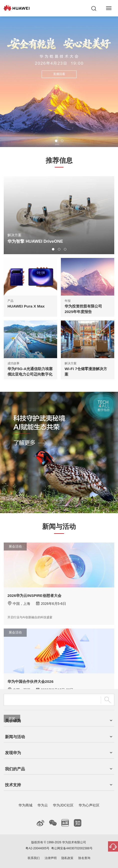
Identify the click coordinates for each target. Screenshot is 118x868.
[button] (56, 141)
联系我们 (34, 858)
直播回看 (59, 74)
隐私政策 (67, 858)
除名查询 (84, 858)
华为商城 (25, 805)
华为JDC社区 (63, 805)
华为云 (43, 805)
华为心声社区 (89, 805)
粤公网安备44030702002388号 (72, 848)
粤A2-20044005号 (37, 848)
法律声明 (51, 858)
